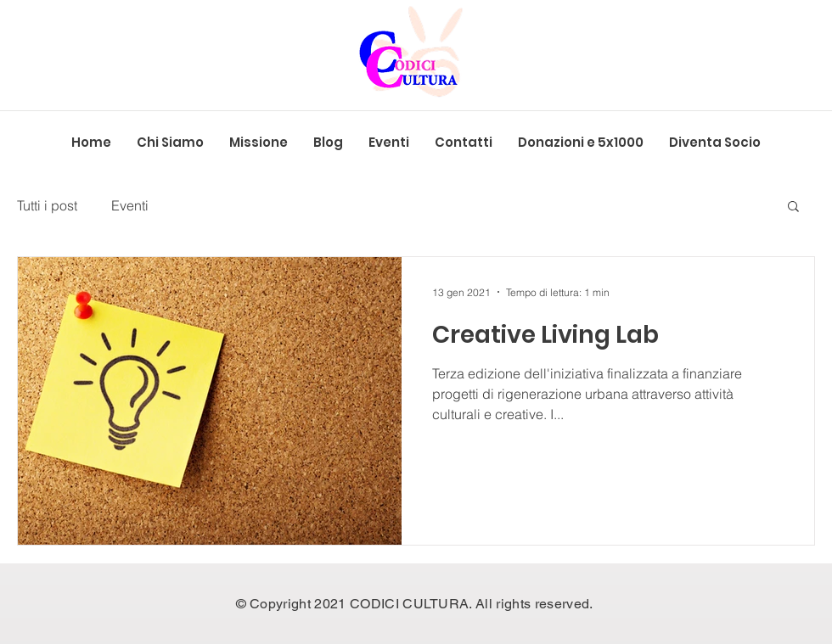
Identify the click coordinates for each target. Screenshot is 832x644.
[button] (793, 207)
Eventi (130, 205)
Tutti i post (47, 205)
